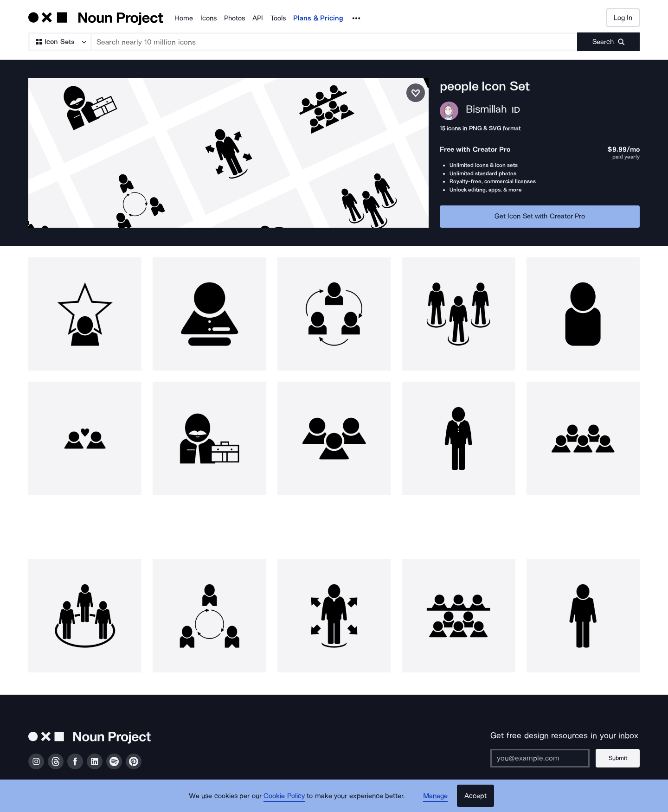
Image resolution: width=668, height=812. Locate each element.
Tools (278, 18)
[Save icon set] (416, 93)
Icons (209, 18)
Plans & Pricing (318, 18)
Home (184, 18)
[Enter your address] (540, 758)
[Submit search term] (608, 42)
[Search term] (335, 42)
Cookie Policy (284, 796)
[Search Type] (59, 42)
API (258, 18)
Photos (234, 18)
